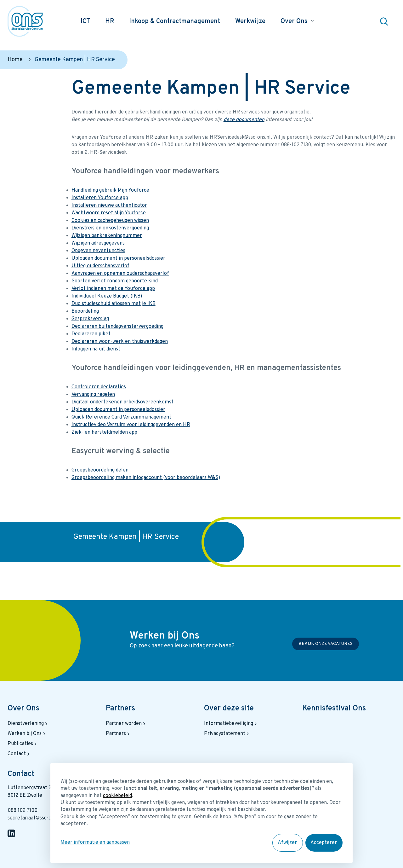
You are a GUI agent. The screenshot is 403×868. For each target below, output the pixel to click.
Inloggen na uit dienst (96, 349)
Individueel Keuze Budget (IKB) (107, 296)
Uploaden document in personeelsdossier (118, 258)
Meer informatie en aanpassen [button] (95, 842)
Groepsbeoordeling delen (100, 470)
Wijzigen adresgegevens (98, 243)
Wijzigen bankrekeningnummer (107, 236)
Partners (120, 709)
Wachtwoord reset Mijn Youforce (109, 213)
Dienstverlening (28, 724)
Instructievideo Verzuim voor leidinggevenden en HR (131, 425)
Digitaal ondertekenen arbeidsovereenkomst (122, 402)
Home (15, 60)
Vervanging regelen (93, 395)
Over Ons (23, 709)
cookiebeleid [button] (117, 796)
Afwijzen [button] (288, 843)
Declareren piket (91, 334)
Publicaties (23, 744)
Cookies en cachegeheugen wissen (110, 221)
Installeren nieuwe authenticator (109, 205)
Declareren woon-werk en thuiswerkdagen (120, 342)
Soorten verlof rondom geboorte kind (115, 281)
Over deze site (229, 709)
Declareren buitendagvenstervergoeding (117, 327)
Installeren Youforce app (100, 198)
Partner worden (126, 724)
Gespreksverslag (90, 319)
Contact (19, 754)
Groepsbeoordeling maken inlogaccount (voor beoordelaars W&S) (146, 478)
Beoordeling (85, 311)
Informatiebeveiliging (231, 724)
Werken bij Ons (27, 734)
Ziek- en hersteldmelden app (104, 432)
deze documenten (244, 120)
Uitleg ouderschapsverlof (100, 266)
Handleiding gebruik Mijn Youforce (110, 190)
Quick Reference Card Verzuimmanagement (121, 417)
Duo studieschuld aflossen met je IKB (114, 304)
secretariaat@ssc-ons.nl (35, 818)
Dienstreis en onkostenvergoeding (110, 228)
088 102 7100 (23, 811)
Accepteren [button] (324, 843)
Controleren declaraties (99, 387)
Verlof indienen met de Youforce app (113, 289)
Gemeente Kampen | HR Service (126, 537)
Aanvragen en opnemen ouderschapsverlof (120, 274)
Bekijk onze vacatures (326, 644)
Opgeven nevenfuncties (98, 251)
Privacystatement (227, 734)
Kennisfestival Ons (334, 709)
